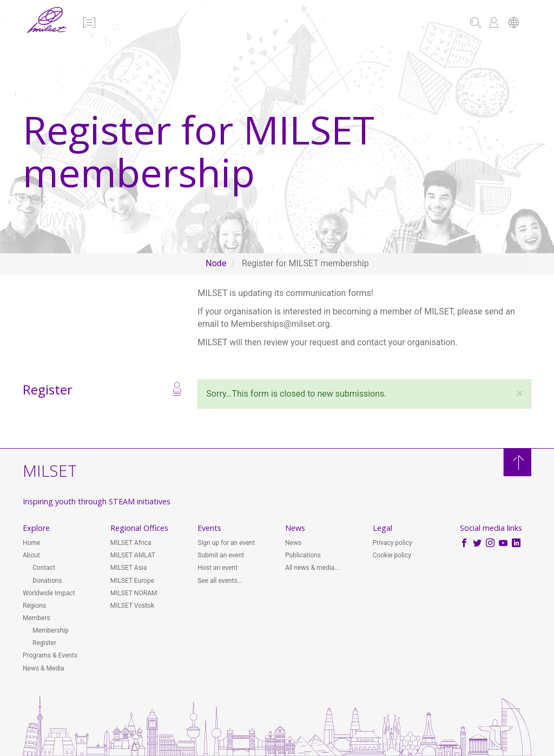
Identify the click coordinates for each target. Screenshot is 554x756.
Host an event (217, 568)
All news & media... (312, 568)
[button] (88, 24)
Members (37, 618)
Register (44, 643)
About (31, 555)
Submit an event (221, 555)
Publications (303, 555)
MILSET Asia (129, 568)
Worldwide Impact (49, 593)
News (293, 543)
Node (216, 263)
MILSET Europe (132, 581)
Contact (44, 568)
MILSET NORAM (134, 593)
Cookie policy (392, 555)
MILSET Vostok (132, 606)
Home (31, 543)
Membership (51, 630)
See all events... (220, 581)
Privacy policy (393, 543)
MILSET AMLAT (133, 555)
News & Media (44, 668)
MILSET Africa (131, 543)
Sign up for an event (226, 543)
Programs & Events (50, 655)
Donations (47, 581)
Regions (34, 606)
